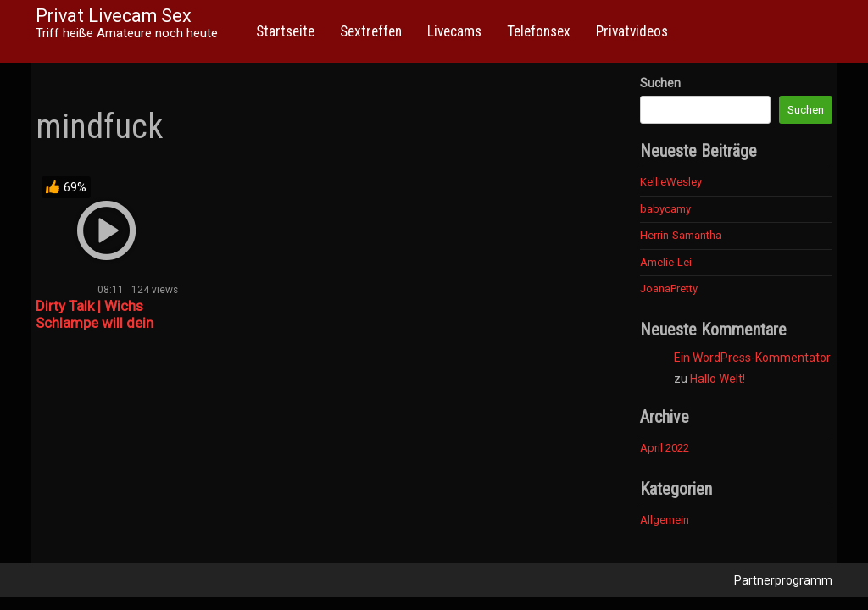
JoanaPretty (669, 288)
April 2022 (665, 448)
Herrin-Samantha (681, 235)
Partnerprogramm (783, 580)
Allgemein (665, 520)
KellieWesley (671, 182)
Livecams (454, 31)
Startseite (285, 31)
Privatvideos (632, 31)
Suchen (660, 83)
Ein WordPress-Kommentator (752, 358)
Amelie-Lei (666, 262)
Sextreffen (371, 31)
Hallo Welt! (718, 379)
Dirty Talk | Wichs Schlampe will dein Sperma (95, 323)
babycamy (665, 209)
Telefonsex (539, 31)
